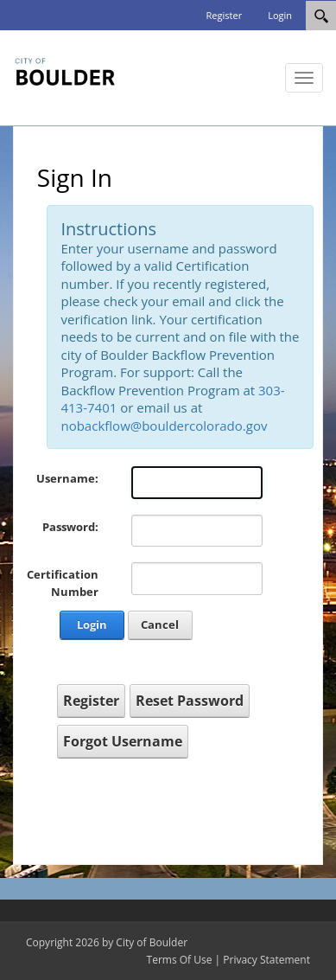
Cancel (160, 625)
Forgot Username (123, 741)
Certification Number (63, 583)
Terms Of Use (180, 960)
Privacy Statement (266, 960)
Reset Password (190, 701)
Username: (67, 478)
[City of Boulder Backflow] (65, 69)
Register (225, 15)
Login (280, 15)
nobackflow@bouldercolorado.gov (164, 426)
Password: (70, 527)
